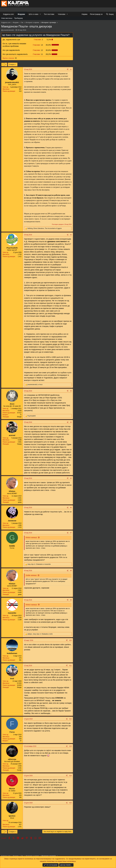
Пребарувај (18, 18)
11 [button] (38, 54)
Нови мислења (7, 18)
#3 (71, 391)
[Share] (68, 69)
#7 (71, 533)
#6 (71, 508)
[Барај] (110, 14)
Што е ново (34, 14)
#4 (71, 422)
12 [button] (38, 50)
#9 (71, 600)
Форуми (21, 14)
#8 (71, 571)
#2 (71, 235)
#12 (70, 719)
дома (20, 502)
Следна (12, 64)
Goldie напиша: (31, 575)
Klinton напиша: (31, 537)
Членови (62, 14)
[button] (40, 14)
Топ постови (49, 14)
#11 (70, 666)
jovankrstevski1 (9, 30)
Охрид (19, 444)
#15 (70, 803)
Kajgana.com (8, 14)
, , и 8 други (44, 228)
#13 (70, 746)
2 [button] (38, 39)
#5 (71, 478)
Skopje (19, 417)
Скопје (19, 770)
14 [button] (38, 45)
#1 (71, 69)
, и (40, 634)
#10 (70, 640)
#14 (70, 776)
